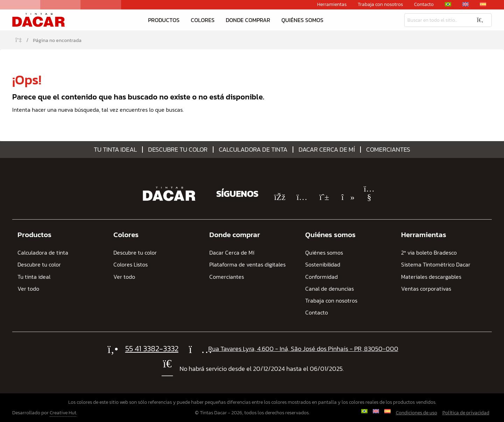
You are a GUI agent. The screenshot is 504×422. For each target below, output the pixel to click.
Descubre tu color (178, 150)
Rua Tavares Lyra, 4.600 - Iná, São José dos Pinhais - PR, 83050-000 (303, 349)
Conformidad (321, 277)
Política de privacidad (466, 413)
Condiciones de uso (416, 413)
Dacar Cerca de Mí (327, 150)
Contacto (424, 5)
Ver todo (28, 289)
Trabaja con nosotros (380, 5)
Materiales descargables (431, 277)
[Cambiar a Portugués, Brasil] (448, 4)
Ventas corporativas (426, 289)
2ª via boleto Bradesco (429, 253)
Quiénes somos (302, 20)
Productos (164, 20)
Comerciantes (388, 150)
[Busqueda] (436, 20)
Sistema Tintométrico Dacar (436, 265)
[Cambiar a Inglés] (465, 4)
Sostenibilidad (323, 265)
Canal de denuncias (330, 289)
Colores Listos (131, 265)
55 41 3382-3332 (152, 349)
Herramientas (332, 5)
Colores (203, 20)
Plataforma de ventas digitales (247, 265)
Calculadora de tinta (253, 150)
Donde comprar (248, 20)
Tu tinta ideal (115, 150)
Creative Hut (63, 413)
